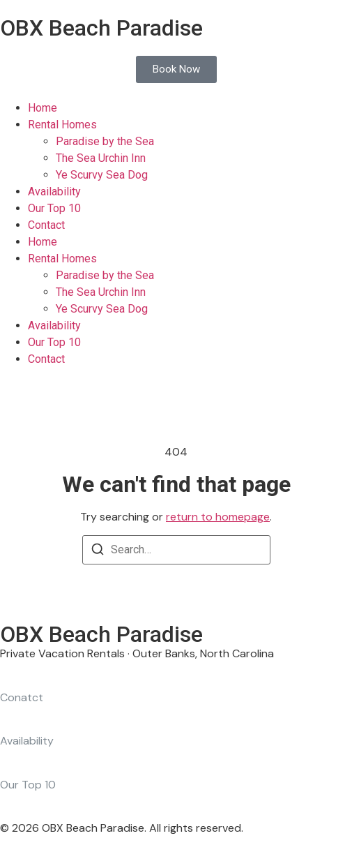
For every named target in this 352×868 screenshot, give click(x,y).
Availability (54, 192)
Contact (46, 225)
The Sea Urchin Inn (101, 158)
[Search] (98, 552)
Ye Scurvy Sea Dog (102, 175)
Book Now (176, 69)
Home (43, 108)
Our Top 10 (54, 208)
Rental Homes (62, 125)
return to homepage (218, 517)
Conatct (22, 697)
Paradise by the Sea (105, 141)
